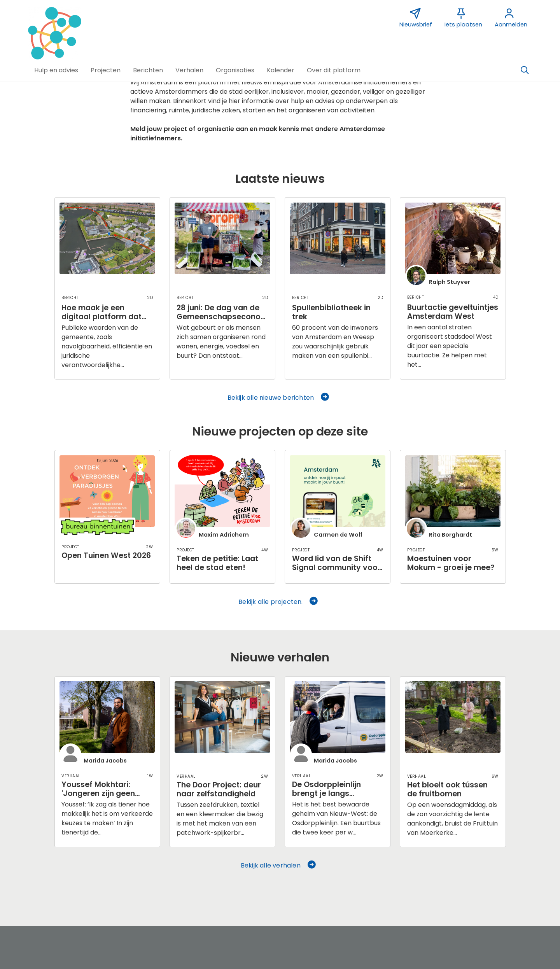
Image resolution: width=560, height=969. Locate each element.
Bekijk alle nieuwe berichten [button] (279, 398)
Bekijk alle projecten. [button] (279, 602)
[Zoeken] (525, 70)
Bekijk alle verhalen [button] (279, 865)
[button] (56, 70)
